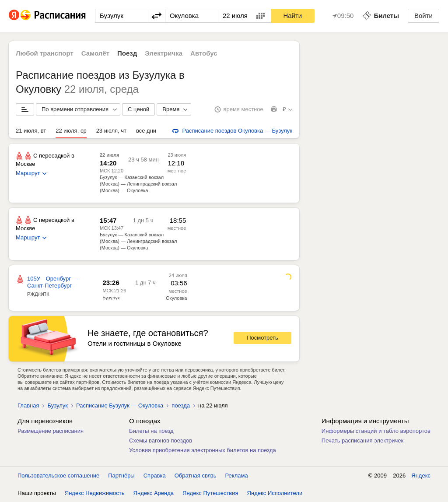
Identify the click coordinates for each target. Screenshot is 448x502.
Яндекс (421, 476)
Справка (155, 476)
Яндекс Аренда (154, 493)
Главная (28, 405)
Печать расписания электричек (362, 441)
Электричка (164, 53)
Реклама (237, 476)
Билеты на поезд (151, 431)
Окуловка (176, 298)
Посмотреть (262, 338)
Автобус (204, 53)
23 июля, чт (111, 131)
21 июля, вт (31, 131)
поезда (181, 405)
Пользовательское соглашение (58, 476)
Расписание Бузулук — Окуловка (120, 405)
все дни (146, 131)
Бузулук (111, 298)
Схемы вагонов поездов (161, 441)
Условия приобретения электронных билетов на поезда (203, 450)
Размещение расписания (51, 431)
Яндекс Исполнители (275, 493)
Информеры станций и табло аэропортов (376, 431)
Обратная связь (196, 476)
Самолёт (95, 53)
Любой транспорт (45, 53)
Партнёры (121, 476)
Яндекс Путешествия (210, 493)
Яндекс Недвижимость (95, 493)
